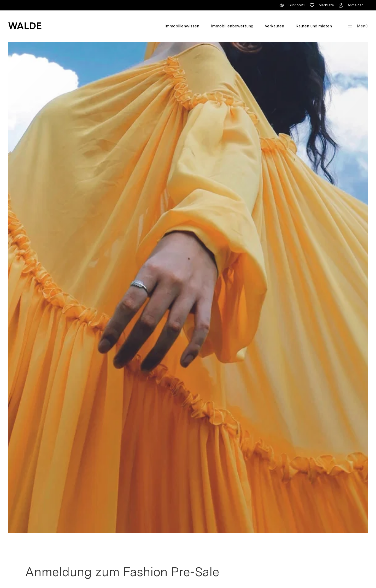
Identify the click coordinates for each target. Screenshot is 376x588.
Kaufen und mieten (314, 26)
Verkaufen (274, 26)
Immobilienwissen (182, 26)
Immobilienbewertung (232, 26)
